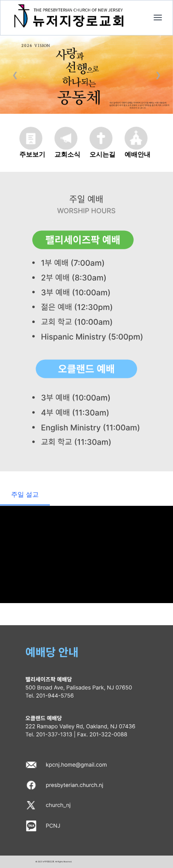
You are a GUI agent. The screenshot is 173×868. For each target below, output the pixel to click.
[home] (158, 18)
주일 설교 (25, 494)
